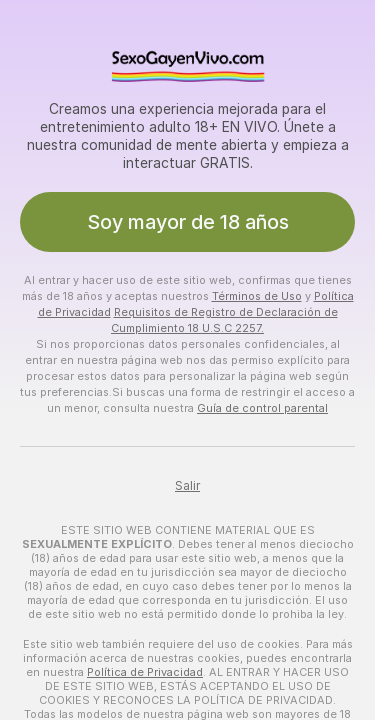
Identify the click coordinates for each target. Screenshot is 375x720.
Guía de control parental (262, 408)
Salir (187, 486)
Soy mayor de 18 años (188, 222)
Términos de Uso (257, 296)
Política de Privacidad (145, 672)
